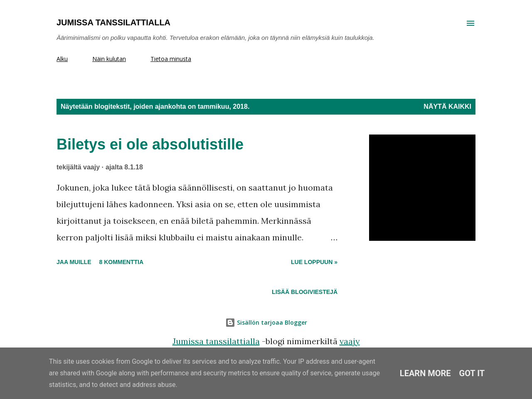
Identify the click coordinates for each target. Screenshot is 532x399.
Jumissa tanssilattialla (113, 22)
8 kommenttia (121, 262)
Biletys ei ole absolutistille (150, 144)
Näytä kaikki (447, 106)
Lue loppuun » (314, 262)
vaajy (350, 341)
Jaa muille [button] (74, 262)
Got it (472, 373)
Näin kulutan (109, 59)
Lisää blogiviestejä (305, 292)
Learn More (425, 373)
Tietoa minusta (171, 59)
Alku (62, 59)
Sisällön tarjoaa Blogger (266, 322)
